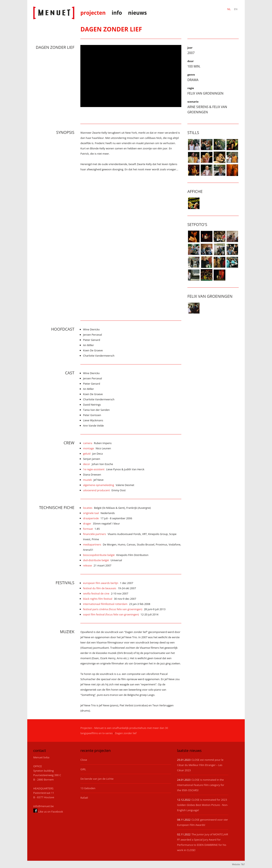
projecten (93, 13)
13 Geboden (88, 788)
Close (84, 760)
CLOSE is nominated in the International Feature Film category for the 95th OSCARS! (201, 785)
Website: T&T (238, 864)
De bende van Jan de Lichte (97, 779)
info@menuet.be (44, 806)
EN (236, 9)
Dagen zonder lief (126, 733)
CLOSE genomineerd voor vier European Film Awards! (203, 822)
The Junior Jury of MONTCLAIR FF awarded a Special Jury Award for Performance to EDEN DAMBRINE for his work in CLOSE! (203, 842)
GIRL (83, 769)
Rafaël (84, 798)
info (117, 13)
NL (229, 9)
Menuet (54, 13)
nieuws (137, 13)
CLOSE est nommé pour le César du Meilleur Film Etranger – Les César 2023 (200, 765)
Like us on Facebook (48, 811)
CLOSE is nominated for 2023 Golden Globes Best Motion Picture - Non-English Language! (203, 805)
